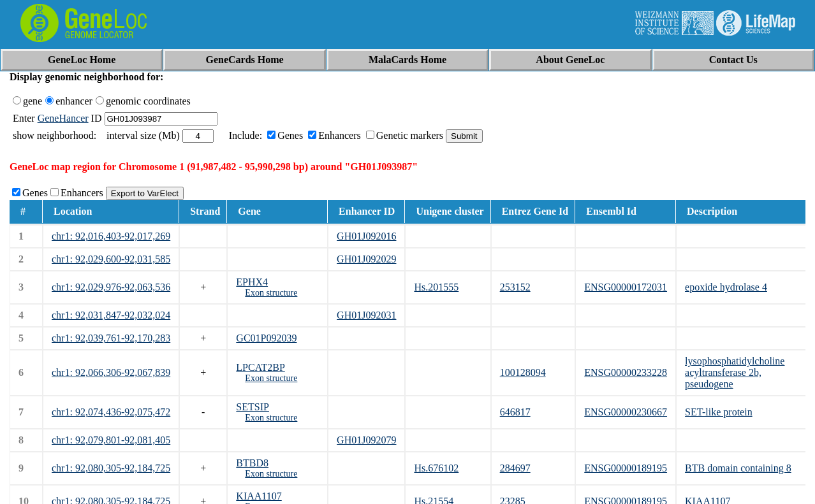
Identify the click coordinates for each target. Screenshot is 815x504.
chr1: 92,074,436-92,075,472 (111, 412)
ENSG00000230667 (626, 412)
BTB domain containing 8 (738, 468)
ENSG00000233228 (626, 372)
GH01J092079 (366, 440)
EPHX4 (252, 282)
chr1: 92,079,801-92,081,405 (111, 440)
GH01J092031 (366, 315)
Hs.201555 (436, 287)
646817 (515, 412)
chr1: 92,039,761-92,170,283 (111, 338)
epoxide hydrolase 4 (726, 287)
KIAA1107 (259, 496)
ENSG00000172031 (626, 287)
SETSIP (253, 407)
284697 (515, 468)
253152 (515, 287)
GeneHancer (63, 118)
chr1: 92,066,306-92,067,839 (111, 372)
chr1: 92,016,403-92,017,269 (111, 236)
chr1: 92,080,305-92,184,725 (111, 468)
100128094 (523, 372)
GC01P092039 (266, 338)
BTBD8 (252, 463)
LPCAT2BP (260, 367)
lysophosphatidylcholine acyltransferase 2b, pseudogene (735, 372)
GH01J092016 (366, 236)
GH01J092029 (366, 259)
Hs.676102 (436, 468)
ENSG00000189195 (626, 468)
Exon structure (271, 293)
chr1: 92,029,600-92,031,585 (111, 259)
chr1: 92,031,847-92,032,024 (111, 315)
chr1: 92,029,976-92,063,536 (111, 287)
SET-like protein (719, 412)
